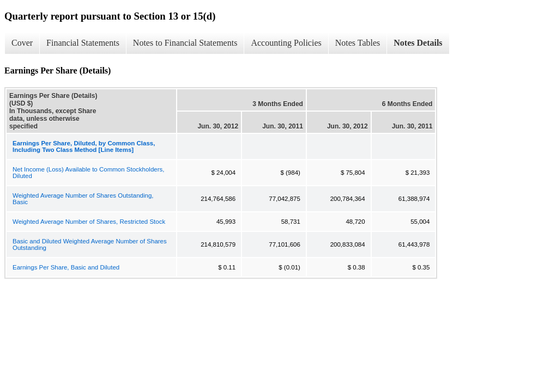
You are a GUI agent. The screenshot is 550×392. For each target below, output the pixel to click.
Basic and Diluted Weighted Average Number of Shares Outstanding (90, 244)
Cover (22, 43)
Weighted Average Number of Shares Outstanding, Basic (83, 199)
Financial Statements (83, 43)
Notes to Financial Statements (185, 43)
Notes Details (418, 43)
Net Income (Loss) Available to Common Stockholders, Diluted (88, 173)
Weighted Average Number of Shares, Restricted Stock (89, 222)
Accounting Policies (286, 43)
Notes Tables (358, 43)
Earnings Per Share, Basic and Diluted (66, 267)
